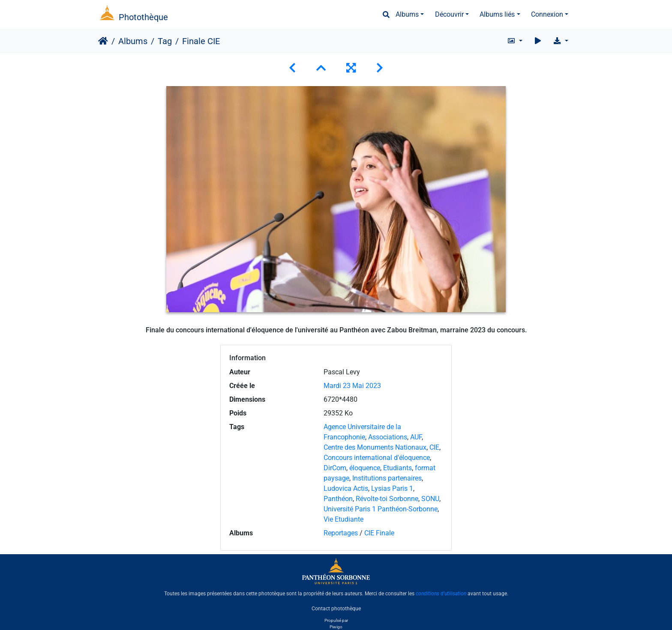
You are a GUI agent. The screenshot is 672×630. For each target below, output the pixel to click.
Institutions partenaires (387, 478)
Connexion (547, 14)
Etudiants (397, 468)
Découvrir (449, 14)
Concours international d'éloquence (377, 458)
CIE (434, 447)
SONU (430, 499)
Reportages (341, 533)
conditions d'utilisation (441, 594)
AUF (416, 437)
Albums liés (497, 14)
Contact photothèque (336, 608)
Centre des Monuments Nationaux (375, 447)
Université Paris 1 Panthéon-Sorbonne (381, 509)
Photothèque (143, 17)
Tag (165, 41)
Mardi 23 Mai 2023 (352, 386)
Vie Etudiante (343, 519)
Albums (407, 14)
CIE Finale (379, 533)
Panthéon (338, 499)
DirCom (335, 468)
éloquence (365, 468)
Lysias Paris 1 (392, 488)
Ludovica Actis (346, 488)
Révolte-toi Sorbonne (387, 499)
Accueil (103, 41)
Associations (388, 437)
